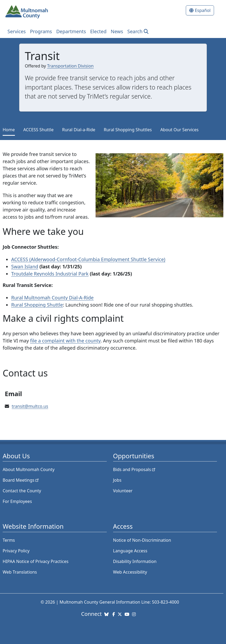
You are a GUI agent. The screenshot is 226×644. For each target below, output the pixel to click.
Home (9, 130)
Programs (41, 31)
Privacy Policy (16, 551)
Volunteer (123, 491)
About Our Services (179, 130)
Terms (9, 540)
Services (17, 31)
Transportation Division (70, 66)
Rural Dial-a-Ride (79, 130)
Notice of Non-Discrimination (142, 540)
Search (135, 31)
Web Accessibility (130, 572)
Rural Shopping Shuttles (128, 130)
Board (21, 480)
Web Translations (20, 572)
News (117, 31)
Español (203, 10)
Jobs (117, 480)
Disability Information (135, 561)
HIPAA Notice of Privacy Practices (36, 561)
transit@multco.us (30, 406)
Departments (71, 31)
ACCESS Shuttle (39, 130)
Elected (98, 31)
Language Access (130, 551)
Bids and (135, 469)
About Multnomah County (29, 469)
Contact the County (22, 491)
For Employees (17, 501)
